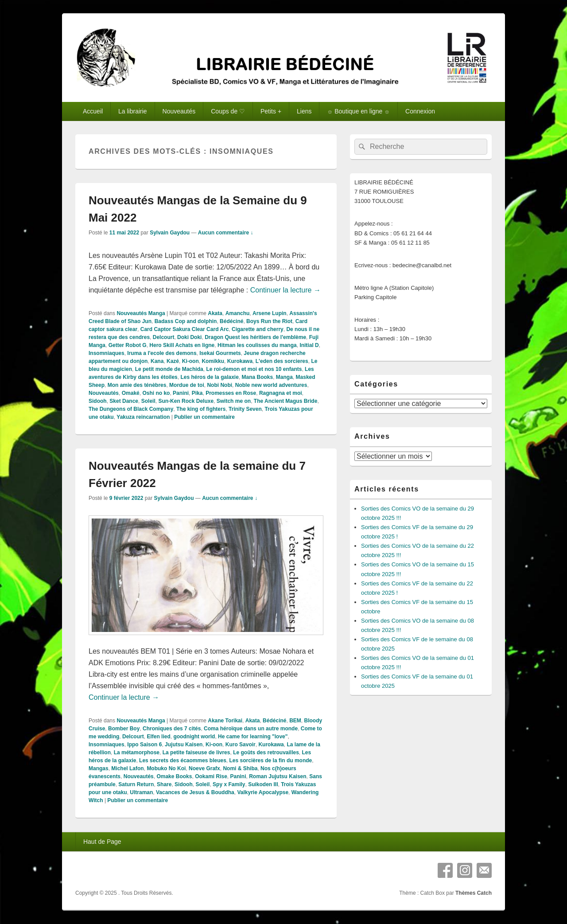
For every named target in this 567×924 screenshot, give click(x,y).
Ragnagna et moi (281, 393)
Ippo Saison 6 (144, 745)
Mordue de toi (187, 385)
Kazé (173, 361)
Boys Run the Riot (269, 321)
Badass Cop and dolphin (186, 321)
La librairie (133, 111)
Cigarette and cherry (258, 329)
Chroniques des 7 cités (172, 729)
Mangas (99, 768)
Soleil (148, 401)
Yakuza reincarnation (143, 417)
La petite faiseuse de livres (196, 752)
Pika (197, 393)
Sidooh (98, 401)
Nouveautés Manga (141, 313)
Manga (284, 377)
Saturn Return (136, 784)
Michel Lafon (127, 768)
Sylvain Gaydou (170, 233)
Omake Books (174, 776)
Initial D (309, 345)
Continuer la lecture (285, 290)
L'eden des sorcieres (282, 361)
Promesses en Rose (231, 393)
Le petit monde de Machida (169, 369)
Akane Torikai (225, 721)
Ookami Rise (211, 776)
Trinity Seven (245, 409)
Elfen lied (158, 737)
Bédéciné (231, 321)
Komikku (213, 361)
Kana (157, 361)
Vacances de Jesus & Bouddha (195, 792)
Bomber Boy (124, 729)
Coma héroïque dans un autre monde (251, 729)
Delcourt (164, 337)
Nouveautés (179, 111)
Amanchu (238, 313)
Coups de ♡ (228, 111)
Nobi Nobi (219, 385)
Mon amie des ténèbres (137, 385)
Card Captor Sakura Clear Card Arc (185, 329)
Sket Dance (124, 401)
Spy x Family (229, 784)
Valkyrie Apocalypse (263, 792)
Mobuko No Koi (166, 768)
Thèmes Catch (474, 893)
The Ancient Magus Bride (286, 401)
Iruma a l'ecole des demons (162, 353)
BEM (295, 721)
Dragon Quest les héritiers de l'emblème (255, 337)
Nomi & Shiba (240, 768)
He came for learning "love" (253, 737)
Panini (181, 393)
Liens (304, 111)
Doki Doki (189, 337)
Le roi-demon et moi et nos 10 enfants (254, 369)
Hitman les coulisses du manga (257, 345)
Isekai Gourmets (220, 353)
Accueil (93, 111)
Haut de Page (102, 842)
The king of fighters (201, 409)
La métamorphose (137, 752)
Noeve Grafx (204, 768)
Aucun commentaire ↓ (226, 233)
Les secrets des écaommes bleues (183, 760)
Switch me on (234, 401)
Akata (215, 313)
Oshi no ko (156, 393)
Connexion (420, 111)
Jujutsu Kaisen (184, 745)
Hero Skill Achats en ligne (182, 345)
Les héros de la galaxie (209, 377)
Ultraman (141, 792)
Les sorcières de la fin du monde (271, 760)
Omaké (131, 393)
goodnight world (194, 737)
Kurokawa (240, 361)
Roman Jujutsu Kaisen (278, 776)
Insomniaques (107, 353)
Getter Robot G (128, 345)
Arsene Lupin (270, 313)
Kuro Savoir (241, 745)
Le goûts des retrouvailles (266, 752)
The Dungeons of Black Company (131, 409)
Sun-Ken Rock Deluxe (186, 401)
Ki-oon (190, 361)
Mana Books (258, 377)
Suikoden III (263, 784)
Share (164, 784)
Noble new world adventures (271, 385)
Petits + (271, 111)
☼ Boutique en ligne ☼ (358, 111)
